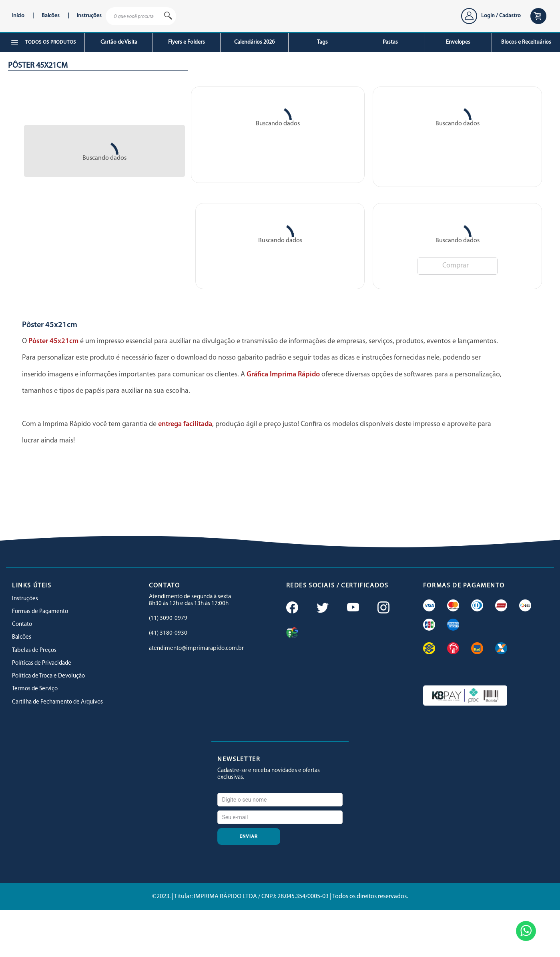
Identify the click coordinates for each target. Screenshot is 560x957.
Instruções (89, 16)
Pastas (390, 42)
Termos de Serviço (35, 689)
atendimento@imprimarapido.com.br (196, 648)
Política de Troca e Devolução (48, 676)
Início (18, 16)
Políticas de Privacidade (42, 663)
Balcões (51, 16)
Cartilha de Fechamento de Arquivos (57, 702)
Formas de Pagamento (40, 612)
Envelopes (458, 42)
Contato (22, 624)
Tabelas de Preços (34, 650)
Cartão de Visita (119, 42)
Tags (322, 42)
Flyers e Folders (187, 42)
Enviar (249, 836)
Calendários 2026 (254, 42)
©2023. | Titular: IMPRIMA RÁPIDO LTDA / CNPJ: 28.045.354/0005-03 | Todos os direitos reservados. (280, 897)
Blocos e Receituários (526, 42)
